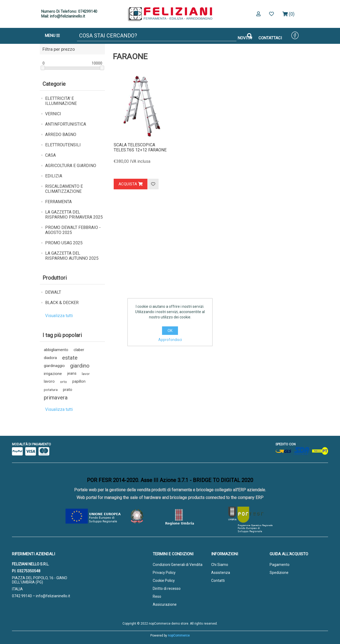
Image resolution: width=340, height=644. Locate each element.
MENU (52, 36)
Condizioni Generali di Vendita (178, 565)
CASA (50, 155)
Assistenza (221, 573)
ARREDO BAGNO (61, 135)
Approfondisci (170, 340)
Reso (157, 596)
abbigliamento (56, 350)
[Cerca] (157, 36)
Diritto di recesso (167, 588)
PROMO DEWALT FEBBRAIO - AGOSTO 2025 (73, 230)
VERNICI (53, 114)
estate (70, 358)
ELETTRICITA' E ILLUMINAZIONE (61, 101)
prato (68, 390)
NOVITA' (245, 38)
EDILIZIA (54, 176)
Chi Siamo (220, 565)
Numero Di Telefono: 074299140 (69, 11)
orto (63, 382)
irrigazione (53, 374)
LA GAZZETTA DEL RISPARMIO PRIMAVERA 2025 (74, 215)
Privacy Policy (164, 573)
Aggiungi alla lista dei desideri (153, 184)
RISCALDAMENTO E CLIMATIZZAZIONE (64, 189)
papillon (79, 381)
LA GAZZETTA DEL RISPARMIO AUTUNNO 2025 (72, 256)
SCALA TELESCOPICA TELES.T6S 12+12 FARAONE (140, 147)
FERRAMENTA (58, 202)
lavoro (49, 381)
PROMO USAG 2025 (64, 243)
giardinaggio (54, 366)
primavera (56, 398)
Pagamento (280, 565)
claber (79, 350)
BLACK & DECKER (62, 303)
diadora (50, 358)
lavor (86, 374)
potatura (51, 390)
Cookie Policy (164, 581)
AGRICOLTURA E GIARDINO (71, 166)
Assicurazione (165, 604)
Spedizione (279, 573)
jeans (72, 374)
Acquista (131, 184)
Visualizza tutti (59, 316)
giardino (80, 366)
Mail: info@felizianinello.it (63, 16)
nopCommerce (179, 636)
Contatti (218, 581)
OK (170, 331)
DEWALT (53, 292)
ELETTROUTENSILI (63, 145)
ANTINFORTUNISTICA (66, 124)
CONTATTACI (270, 38)
